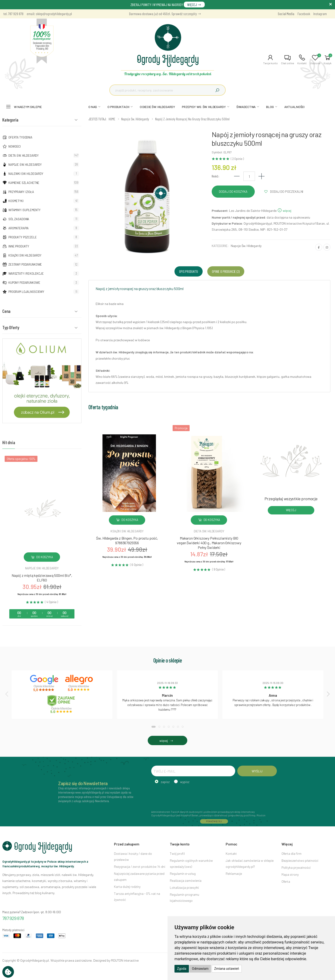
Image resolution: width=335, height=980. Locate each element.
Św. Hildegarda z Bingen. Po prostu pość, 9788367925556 (127, 540)
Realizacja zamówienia (186, 880)
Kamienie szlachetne (24, 183)
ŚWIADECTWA (246, 107)
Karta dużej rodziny (127, 887)
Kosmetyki (16, 201)
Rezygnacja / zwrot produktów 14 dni (140, 867)
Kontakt (231, 853)
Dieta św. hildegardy (209, 531)
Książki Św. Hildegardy (25, 255)
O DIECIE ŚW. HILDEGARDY (157, 107)
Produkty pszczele (23, 237)
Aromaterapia (18, 228)
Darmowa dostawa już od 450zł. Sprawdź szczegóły (165, 14)
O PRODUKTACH (118, 107)
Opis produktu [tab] (189, 271)
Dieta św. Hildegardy (23, 155)
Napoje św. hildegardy (42, 568)
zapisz (165, 782)
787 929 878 (13, 918)
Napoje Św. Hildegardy (25, 165)
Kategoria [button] (10, 120)
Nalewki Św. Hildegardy (26, 174)
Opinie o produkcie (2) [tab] (226, 271)
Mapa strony (290, 874)
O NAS (93, 107)
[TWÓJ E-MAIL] (193, 771)
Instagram (320, 14)
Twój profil (177, 853)
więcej (284, 211)
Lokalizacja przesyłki (184, 887)
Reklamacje (234, 874)
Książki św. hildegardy (127, 531)
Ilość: (216, 176)
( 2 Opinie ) (237, 159)
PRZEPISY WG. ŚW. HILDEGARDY (204, 107)
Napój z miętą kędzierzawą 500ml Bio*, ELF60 (42, 578)
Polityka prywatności (296, 867)
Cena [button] (6, 311)
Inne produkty (19, 246)
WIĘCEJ (194, 5)
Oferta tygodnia (20, 137)
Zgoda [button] (182, 969)
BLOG (270, 107)
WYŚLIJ (257, 771)
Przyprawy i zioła (21, 192)
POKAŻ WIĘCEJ (214, 821)
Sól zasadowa (19, 219)
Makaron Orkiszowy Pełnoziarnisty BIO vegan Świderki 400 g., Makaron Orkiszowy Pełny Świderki (209, 543)
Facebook (304, 14)
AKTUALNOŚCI (294, 107)
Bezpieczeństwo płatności (300, 860)
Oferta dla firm (291, 853)
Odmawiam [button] (200, 969)
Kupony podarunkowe (24, 283)
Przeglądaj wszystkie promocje (291, 499)
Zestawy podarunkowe (25, 264)
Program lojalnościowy (26, 292)
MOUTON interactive (125, 960)
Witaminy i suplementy (24, 210)
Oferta (286, 881)
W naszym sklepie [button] (28, 107)
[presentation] (7, 694)
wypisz (185, 782)
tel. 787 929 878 (13, 14)
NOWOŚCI (15, 146)
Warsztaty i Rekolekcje (26, 274)
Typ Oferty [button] (11, 327)
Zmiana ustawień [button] (227, 969)
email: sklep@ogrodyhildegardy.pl (49, 14)
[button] (270, 60)
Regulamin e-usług (183, 874)
